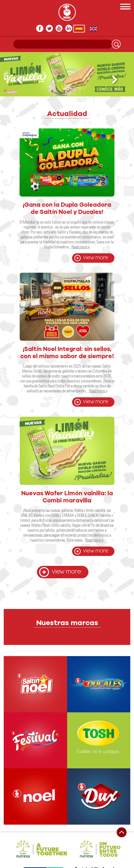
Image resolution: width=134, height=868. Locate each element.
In (69, 28)
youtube (59, 28)
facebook (40, 28)
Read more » (81, 247)
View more (96, 258)
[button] (115, 80)
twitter (49, 28)
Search (116, 44)
